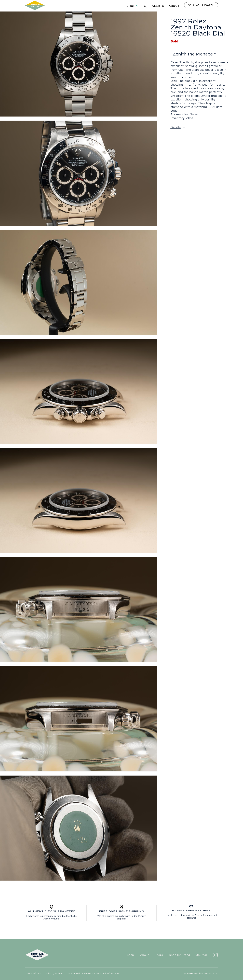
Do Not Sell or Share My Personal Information (93, 973)
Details (175, 127)
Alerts (158, 6)
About (174, 6)
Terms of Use (33, 973)
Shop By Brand (179, 955)
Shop (131, 6)
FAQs (159, 955)
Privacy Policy (54, 973)
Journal (202, 955)
